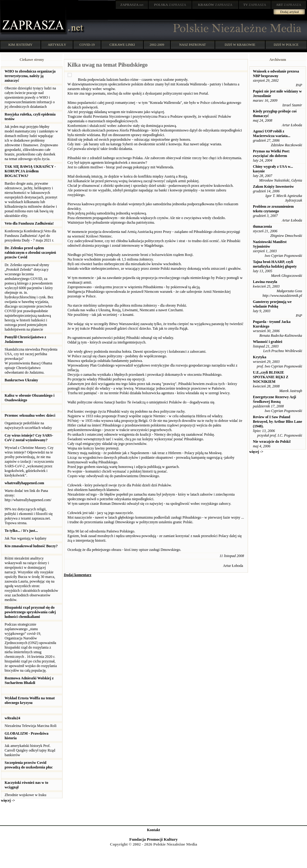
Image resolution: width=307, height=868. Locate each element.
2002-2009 (157, 45)
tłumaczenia (262, 226)
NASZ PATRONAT (193, 45)
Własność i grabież (268, 342)
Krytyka (260, 357)
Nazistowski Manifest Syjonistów (270, 244)
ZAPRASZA (170, 5)
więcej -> (8, 800)
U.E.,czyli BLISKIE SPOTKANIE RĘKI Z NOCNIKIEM (271, 377)
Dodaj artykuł (290, 12)
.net (132, 5)
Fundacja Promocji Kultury (153, 839)
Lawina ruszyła (265, 282)
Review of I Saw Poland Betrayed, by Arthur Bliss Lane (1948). (278, 422)
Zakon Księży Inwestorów (273, 187)
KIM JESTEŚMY (20, 45)
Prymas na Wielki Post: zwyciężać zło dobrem (272, 153)
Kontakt (154, 830)
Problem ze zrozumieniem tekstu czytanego (273, 209)
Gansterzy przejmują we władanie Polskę (272, 304)
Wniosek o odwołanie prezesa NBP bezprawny (276, 74)
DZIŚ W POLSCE (286, 45)
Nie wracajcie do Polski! (272, 442)
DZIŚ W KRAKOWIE (240, 45)
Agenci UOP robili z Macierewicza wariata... (272, 134)
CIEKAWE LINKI (122, 45)
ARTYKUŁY (57, 45)
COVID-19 (87, 45)
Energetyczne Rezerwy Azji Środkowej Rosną (275, 399)
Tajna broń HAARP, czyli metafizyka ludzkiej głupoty (275, 264)
